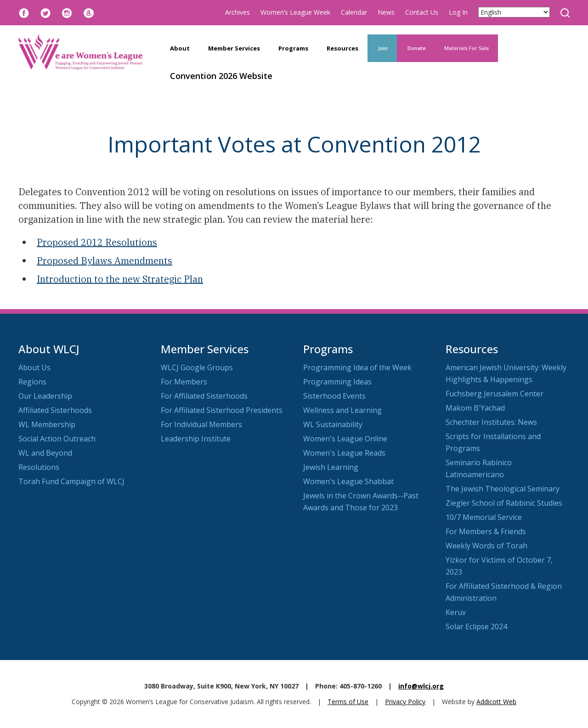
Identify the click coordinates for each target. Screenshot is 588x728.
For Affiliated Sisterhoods (204, 396)
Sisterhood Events (334, 396)
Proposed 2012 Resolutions (97, 242)
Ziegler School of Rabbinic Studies (504, 503)
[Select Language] (514, 12)
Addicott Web (496, 702)
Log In (458, 12)
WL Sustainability (333, 424)
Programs (293, 48)
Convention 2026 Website (221, 76)
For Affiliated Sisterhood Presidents (222, 410)
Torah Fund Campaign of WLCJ (71, 481)
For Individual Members (201, 424)
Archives (237, 12)
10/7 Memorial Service (484, 517)
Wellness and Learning (342, 410)
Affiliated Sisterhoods (55, 410)
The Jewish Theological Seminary (503, 489)
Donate (416, 48)
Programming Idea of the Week (357, 367)
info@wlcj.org (421, 686)
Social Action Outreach (57, 439)
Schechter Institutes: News (491, 422)
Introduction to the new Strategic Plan (120, 279)
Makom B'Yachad (475, 408)
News (386, 12)
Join (382, 48)
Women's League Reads (344, 453)
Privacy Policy (405, 702)
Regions (32, 382)
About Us (34, 367)
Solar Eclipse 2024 (476, 626)
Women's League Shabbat (348, 481)
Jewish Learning (331, 467)
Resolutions (39, 467)
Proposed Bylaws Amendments (105, 261)
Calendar (354, 12)
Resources (342, 48)
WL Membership (47, 424)
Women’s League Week (295, 12)
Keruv (456, 612)
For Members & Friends (486, 531)
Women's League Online (345, 439)
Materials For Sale (466, 48)
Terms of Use (348, 702)
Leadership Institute (196, 439)
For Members (184, 382)
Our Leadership (45, 396)
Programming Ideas (337, 382)
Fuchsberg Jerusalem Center (495, 394)
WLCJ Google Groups (197, 367)
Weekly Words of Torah (486, 546)
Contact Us (422, 12)
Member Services (234, 48)
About (180, 48)
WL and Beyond (45, 453)
